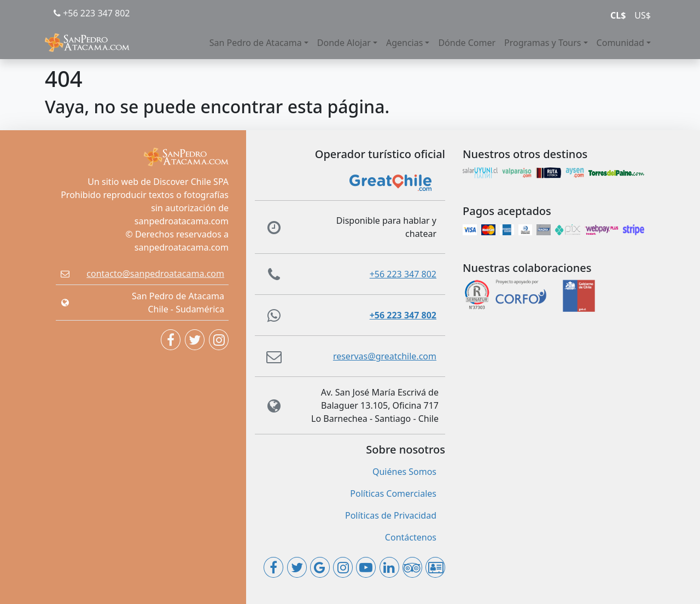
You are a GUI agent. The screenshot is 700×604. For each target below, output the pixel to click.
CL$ (618, 15)
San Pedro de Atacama (256, 43)
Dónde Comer (467, 43)
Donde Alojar (344, 43)
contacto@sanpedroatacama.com (155, 274)
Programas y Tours (542, 43)
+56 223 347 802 (92, 13)
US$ (643, 15)
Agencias (404, 43)
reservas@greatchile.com (385, 356)
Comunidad (620, 43)
